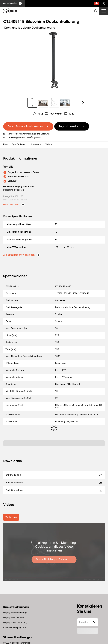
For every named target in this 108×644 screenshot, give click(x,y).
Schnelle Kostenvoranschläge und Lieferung (29, 134)
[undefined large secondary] (72, 126)
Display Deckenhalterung (15, 623)
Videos (49, 145)
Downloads (36, 145)
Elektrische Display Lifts (15, 628)
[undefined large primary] (28, 126)
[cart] (104, 3)
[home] (10, 11)
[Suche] (97, 4)
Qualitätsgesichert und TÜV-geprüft (24, 138)
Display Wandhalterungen (16, 612)
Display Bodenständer (14, 618)
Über (6, 145)
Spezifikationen (19, 145)
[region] (54, 62)
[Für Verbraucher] (12, 3)
